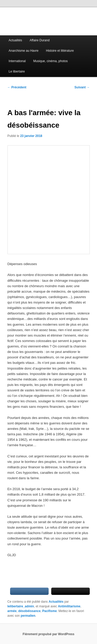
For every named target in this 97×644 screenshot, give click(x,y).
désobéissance (29, 611)
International (17, 61)
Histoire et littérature (60, 51)
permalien (28, 616)
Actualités (15, 40)
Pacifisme (49, 611)
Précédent (17, 87)
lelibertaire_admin (21, 606)
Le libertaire (17, 71)
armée (12, 611)
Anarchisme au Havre (23, 51)
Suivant (82, 87)
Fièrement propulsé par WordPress (49, 634)
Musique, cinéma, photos (50, 61)
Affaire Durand (39, 40)
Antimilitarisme (69, 606)
